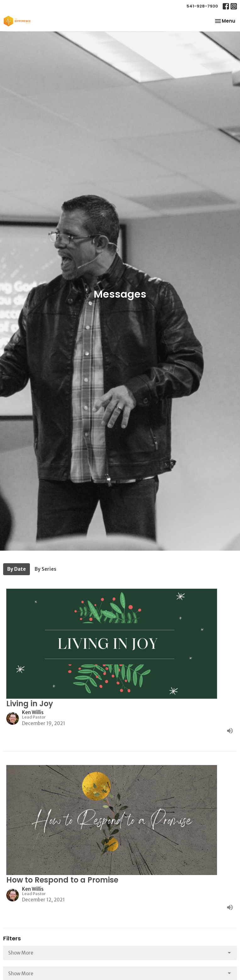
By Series (45, 569)
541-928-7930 (202, 6)
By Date (17, 569)
